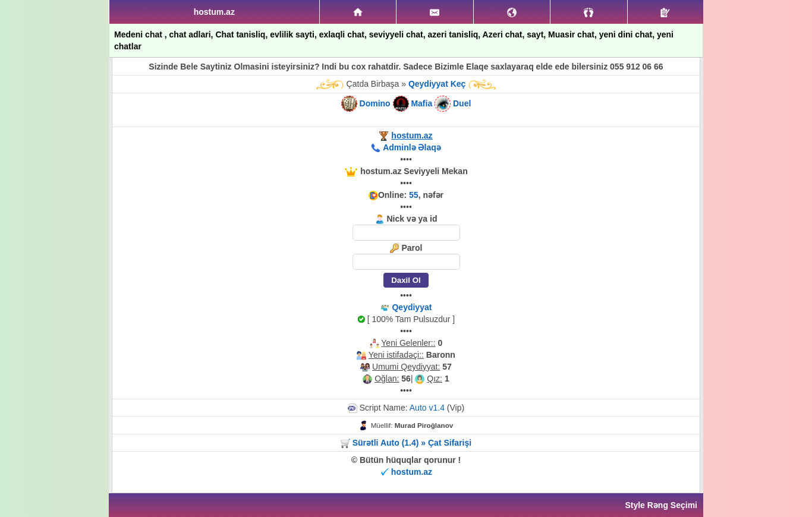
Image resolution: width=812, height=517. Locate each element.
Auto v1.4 (427, 408)
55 (414, 195)
